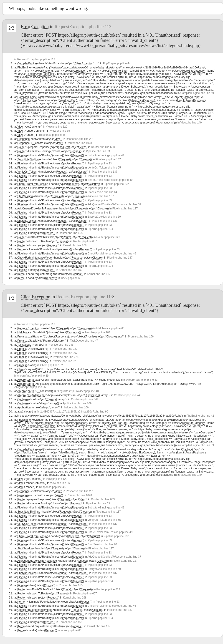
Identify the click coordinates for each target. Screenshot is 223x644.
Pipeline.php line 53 (98, 151)
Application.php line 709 (77, 403)
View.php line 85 (60, 131)
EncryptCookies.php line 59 (104, 217)
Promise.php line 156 (141, 337)
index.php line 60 (71, 278)
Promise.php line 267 (65, 353)
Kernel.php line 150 (71, 270)
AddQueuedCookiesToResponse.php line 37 (114, 204)
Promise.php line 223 (65, 349)
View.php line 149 (191, 123)
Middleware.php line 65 (110, 328)
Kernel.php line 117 (99, 274)
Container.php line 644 (85, 399)
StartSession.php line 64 (102, 192)
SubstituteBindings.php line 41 (106, 155)
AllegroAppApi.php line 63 (142, 380)
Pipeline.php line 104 (100, 229)
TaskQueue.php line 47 (84, 341)
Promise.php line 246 (61, 345)
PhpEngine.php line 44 (117, 63)
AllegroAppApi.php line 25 (30, 387)
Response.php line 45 (52, 135)
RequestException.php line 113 (83, 27)
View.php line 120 (57, 127)
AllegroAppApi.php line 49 (33, 376)
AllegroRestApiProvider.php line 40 (77, 391)
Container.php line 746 (128, 395)
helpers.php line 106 (76, 408)
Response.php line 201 (80, 139)
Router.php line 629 (108, 237)
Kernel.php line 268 (75, 245)
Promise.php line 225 (66, 357)
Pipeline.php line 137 (108, 159)
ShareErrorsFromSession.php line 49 (110, 180)
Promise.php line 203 (98, 332)
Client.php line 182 (52, 365)
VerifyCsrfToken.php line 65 (104, 168)
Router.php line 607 (85, 241)
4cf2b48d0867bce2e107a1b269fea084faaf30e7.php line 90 (72, 412)
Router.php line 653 (103, 147)
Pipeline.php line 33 (100, 164)
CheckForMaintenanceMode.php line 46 (112, 254)
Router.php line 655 (71, 233)
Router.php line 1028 (79, 143)
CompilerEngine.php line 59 (197, 93)
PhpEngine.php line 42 (200, 416)
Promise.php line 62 (64, 361)
